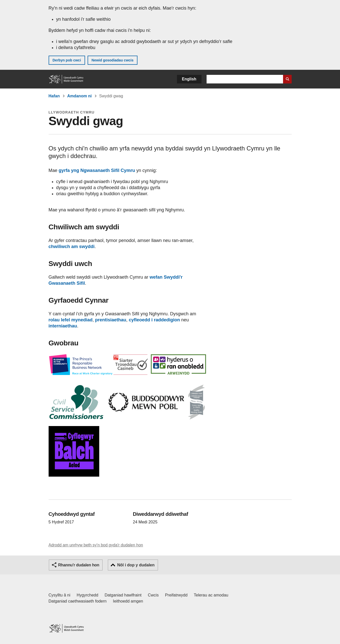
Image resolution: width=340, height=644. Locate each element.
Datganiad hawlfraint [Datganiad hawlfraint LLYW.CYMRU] (123, 595)
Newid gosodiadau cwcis (113, 60)
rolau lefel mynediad (71, 320)
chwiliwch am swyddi (72, 247)
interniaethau (63, 326)
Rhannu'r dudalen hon (79, 565)
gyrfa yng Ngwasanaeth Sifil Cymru (97, 170)
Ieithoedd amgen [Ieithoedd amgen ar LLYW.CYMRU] (128, 601)
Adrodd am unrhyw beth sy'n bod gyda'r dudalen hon (96, 545)
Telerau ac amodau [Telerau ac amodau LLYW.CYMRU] (211, 595)
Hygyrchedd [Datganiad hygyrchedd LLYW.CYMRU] (87, 595)
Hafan (54, 96)
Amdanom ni (79, 96)
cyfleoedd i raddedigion (154, 320)
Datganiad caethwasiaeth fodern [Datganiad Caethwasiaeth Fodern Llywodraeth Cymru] (78, 601)
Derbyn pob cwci (67, 60)
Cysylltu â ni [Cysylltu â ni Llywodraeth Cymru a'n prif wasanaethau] (59, 595)
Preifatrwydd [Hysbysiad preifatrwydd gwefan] (176, 595)
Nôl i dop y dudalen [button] (136, 565)
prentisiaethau (111, 320)
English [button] (189, 79)
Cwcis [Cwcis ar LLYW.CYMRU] (153, 595)
